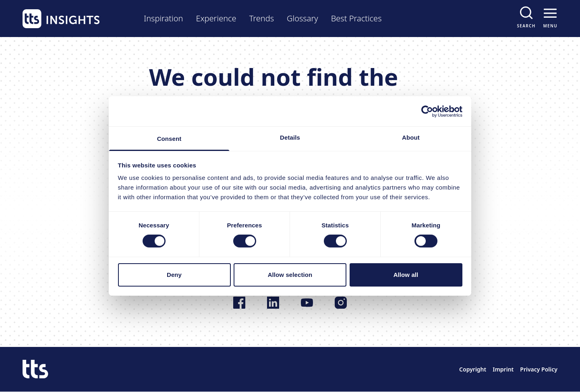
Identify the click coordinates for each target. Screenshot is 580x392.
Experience (216, 18)
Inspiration (163, 18)
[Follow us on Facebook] (239, 303)
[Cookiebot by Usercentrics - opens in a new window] (427, 111)
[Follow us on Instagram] (341, 303)
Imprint (503, 369)
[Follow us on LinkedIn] (273, 303)
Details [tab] (290, 137)
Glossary (302, 18)
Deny (174, 275)
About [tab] (411, 137)
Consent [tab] (169, 139)
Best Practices (356, 18)
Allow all (406, 275)
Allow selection (290, 275)
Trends (262, 18)
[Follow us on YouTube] (307, 303)
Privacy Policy (539, 369)
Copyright (473, 369)
